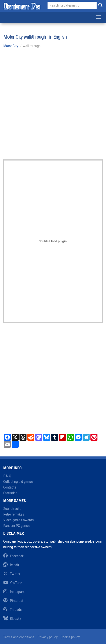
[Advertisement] (53, 107)
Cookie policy (70, 637)
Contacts (10, 487)
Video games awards (19, 520)
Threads (12, 610)
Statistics (10, 493)
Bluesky (12, 618)
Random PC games (17, 526)
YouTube (13, 583)
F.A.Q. (8, 476)
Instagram (14, 592)
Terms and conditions (19, 637)
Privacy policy (48, 637)
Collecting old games (18, 482)
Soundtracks (12, 509)
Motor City (11, 46)
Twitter (12, 574)
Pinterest (13, 601)
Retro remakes (14, 514)
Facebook (13, 556)
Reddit (11, 565)
